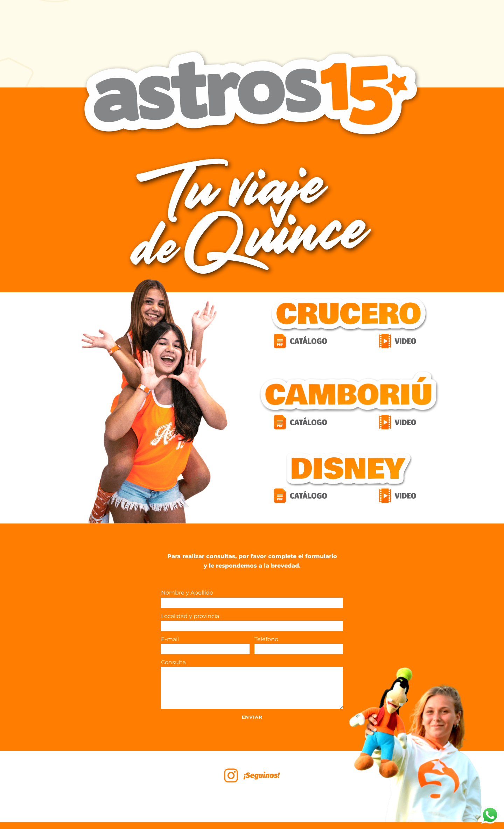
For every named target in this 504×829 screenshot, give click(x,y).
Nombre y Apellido (252, 598)
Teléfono (299, 645)
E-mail (205, 645)
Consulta (252, 684)
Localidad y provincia (252, 622)
